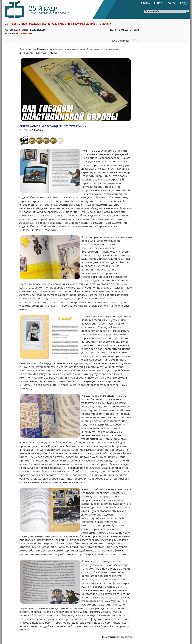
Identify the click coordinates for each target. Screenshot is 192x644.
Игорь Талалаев (24, 33)
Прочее (171, 3)
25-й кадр (11, 24)
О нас (158, 3)
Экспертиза (49, 24)
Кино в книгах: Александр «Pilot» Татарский (84, 24)
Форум (184, 3)
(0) (136, 41)
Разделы (34, 24)
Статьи (146, 3)
